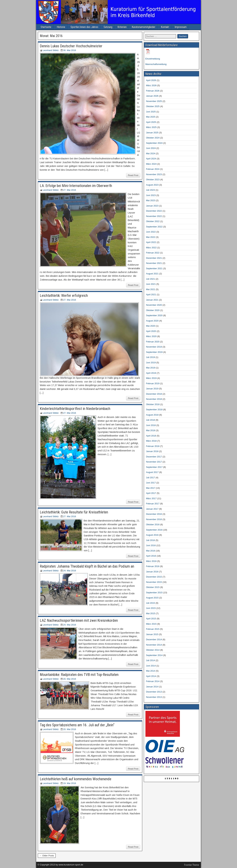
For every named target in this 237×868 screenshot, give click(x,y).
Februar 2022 (153, 253)
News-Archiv (153, 74)
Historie (61, 27)
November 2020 (154, 305)
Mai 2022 (151, 237)
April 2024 (151, 159)
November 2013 (154, 697)
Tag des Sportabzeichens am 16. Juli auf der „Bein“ (77, 725)
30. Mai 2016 (70, 50)
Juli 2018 (151, 420)
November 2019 (154, 347)
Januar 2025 (152, 133)
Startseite (46, 27)
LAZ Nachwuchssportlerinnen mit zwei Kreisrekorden (79, 620)
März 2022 (151, 248)
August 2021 (152, 274)
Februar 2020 (153, 342)
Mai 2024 (151, 153)
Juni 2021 (151, 284)
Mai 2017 (151, 488)
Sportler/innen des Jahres (84, 27)
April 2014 (151, 676)
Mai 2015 (151, 613)
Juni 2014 (151, 666)
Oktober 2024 (153, 138)
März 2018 (151, 441)
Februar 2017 (153, 504)
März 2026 (151, 85)
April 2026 (151, 80)
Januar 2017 (152, 509)
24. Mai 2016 (70, 571)
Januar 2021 (152, 300)
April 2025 (151, 122)
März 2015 (151, 624)
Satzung (108, 27)
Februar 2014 (153, 681)
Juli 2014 (151, 660)
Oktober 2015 (153, 587)
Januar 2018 (152, 451)
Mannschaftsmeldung (156, 64)
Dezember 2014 (154, 639)
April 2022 (151, 242)
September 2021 (154, 268)
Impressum (181, 27)
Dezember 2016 (154, 514)
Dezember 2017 (154, 457)
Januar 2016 (152, 572)
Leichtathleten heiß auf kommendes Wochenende (76, 779)
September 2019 (154, 352)
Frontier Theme (192, 865)
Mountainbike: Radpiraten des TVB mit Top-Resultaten (79, 675)
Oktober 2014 (153, 650)
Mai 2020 (151, 326)
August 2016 (152, 535)
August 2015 (152, 598)
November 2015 (154, 582)
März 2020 (151, 336)
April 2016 (151, 556)
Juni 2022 (151, 232)
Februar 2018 (153, 446)
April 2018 (151, 436)
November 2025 (154, 101)
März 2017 (151, 498)
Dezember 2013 (154, 692)
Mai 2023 (151, 200)
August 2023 (152, 185)
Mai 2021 (151, 289)
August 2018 (152, 415)
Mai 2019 (151, 368)
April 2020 (151, 331)
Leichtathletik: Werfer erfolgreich (64, 296)
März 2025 (151, 127)
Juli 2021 (151, 279)
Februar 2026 (153, 91)
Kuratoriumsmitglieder (144, 27)
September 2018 (154, 409)
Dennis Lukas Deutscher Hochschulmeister (71, 46)
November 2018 (154, 399)
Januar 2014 (152, 687)
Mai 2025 (151, 117)
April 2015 (151, 619)
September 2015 (154, 593)
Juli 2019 (151, 357)
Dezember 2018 (154, 394)
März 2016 (151, 561)
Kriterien (122, 27)
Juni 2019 (151, 363)
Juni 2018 (151, 425)
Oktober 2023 (153, 180)
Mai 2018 (151, 430)
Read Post (133, 175)
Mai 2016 (151, 551)
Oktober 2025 (153, 106)
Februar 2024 (153, 169)
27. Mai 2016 (70, 190)
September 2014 (154, 655)
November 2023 (154, 174)
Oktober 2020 (153, 310)
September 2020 (154, 315)
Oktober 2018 (153, 404)
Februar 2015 (153, 629)
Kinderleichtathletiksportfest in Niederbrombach (75, 409)
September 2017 (154, 467)
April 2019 (151, 373)
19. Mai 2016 (70, 783)
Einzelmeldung (153, 59)
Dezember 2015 (154, 577)
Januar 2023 (152, 206)
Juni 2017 (151, 483)
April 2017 (151, 493)
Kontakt (165, 27)
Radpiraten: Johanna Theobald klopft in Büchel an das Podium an (87, 566)
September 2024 (154, 143)
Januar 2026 (152, 96)
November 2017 (154, 462)
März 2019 (151, 378)
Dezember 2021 (154, 258)
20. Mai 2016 (70, 679)
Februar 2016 (153, 566)
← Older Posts (47, 856)
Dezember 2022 (154, 211)
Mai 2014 (151, 671)
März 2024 (151, 164)
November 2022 (154, 216)
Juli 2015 (151, 603)
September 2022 (154, 227)
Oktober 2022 (153, 221)
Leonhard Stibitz (51, 50)
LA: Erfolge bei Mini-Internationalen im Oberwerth (76, 186)
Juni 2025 (151, 112)
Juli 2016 (151, 540)
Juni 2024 (151, 148)
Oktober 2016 (153, 524)
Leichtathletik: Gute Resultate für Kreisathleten (74, 512)
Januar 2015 (152, 634)
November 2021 (154, 263)
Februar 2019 (153, 383)
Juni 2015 (151, 608)
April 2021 (151, 295)
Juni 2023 (151, 195)
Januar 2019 (152, 389)
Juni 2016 (151, 545)
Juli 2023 (151, 190)
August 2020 (152, 321)
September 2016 (154, 530)
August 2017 (152, 472)
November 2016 (154, 519)
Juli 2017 (151, 478)
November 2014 (154, 645)
